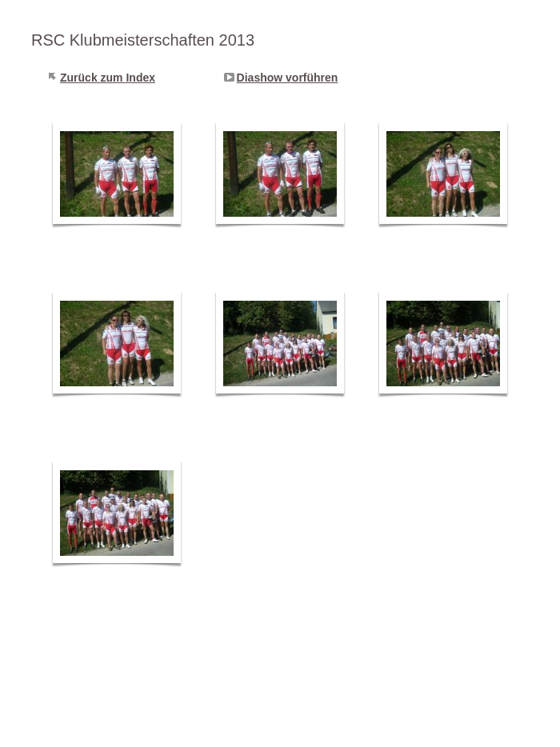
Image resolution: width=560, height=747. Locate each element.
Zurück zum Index (108, 78)
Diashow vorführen (288, 78)
